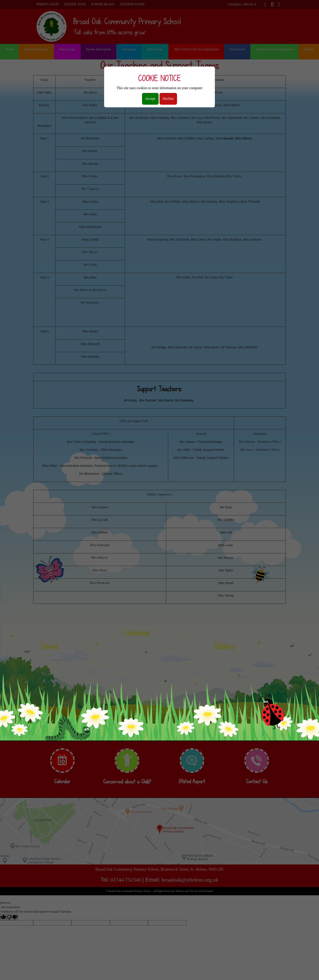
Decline (168, 99)
